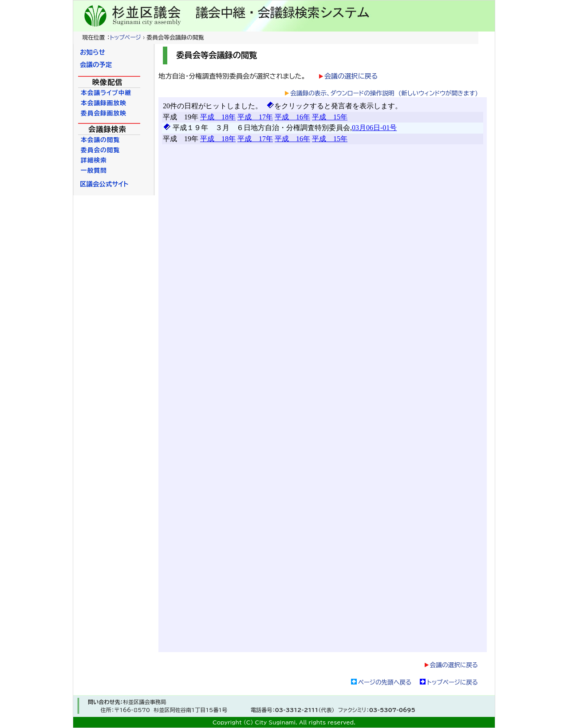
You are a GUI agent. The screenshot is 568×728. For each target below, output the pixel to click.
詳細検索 (94, 160)
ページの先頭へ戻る (385, 682)
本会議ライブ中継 (106, 93)
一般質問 (94, 170)
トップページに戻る (452, 682)
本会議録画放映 (104, 103)
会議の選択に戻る (351, 76)
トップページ (125, 38)
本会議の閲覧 (100, 140)
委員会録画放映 (104, 113)
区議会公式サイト (104, 184)
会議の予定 (96, 65)
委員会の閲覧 (100, 150)
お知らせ (93, 52)
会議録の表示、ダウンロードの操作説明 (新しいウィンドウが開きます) (384, 93)
